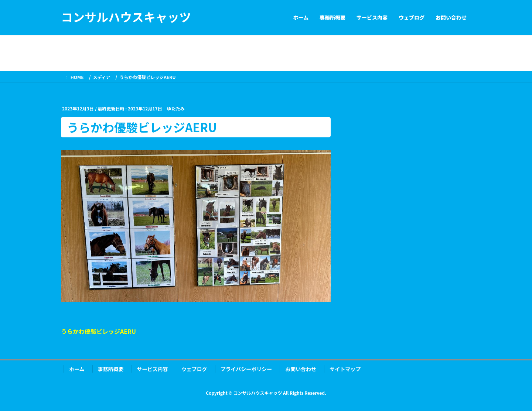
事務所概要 (111, 369)
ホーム (77, 369)
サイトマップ (345, 369)
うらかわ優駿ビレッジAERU (98, 331)
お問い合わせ (301, 369)
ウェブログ (194, 369)
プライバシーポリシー (246, 369)
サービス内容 (153, 369)
